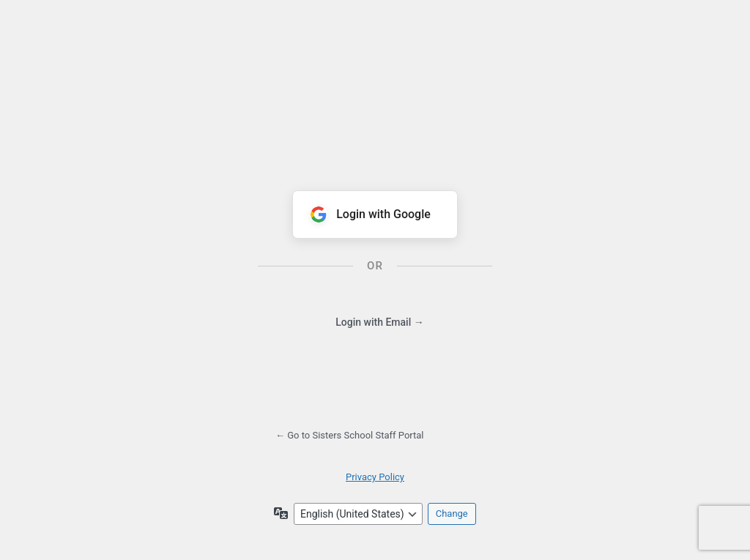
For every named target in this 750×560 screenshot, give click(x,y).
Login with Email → (379, 322)
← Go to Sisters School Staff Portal (350, 435)
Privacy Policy (375, 477)
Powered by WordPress (375, 84)
